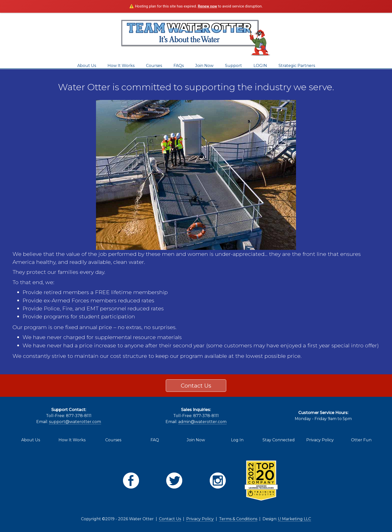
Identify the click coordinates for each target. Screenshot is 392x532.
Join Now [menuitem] (204, 66)
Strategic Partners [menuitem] (297, 66)
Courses (113, 440)
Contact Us (196, 386)
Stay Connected (279, 440)
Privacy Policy (320, 440)
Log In (237, 440)
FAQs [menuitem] (179, 66)
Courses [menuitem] (154, 66)
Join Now (196, 440)
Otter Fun (361, 440)
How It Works (72, 440)
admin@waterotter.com (202, 422)
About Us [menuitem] (87, 66)
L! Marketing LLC (294, 519)
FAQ (155, 440)
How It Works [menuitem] (121, 66)
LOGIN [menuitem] (260, 66)
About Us (31, 440)
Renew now (207, 6)
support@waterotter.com (75, 422)
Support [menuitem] (233, 66)
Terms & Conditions (238, 519)
